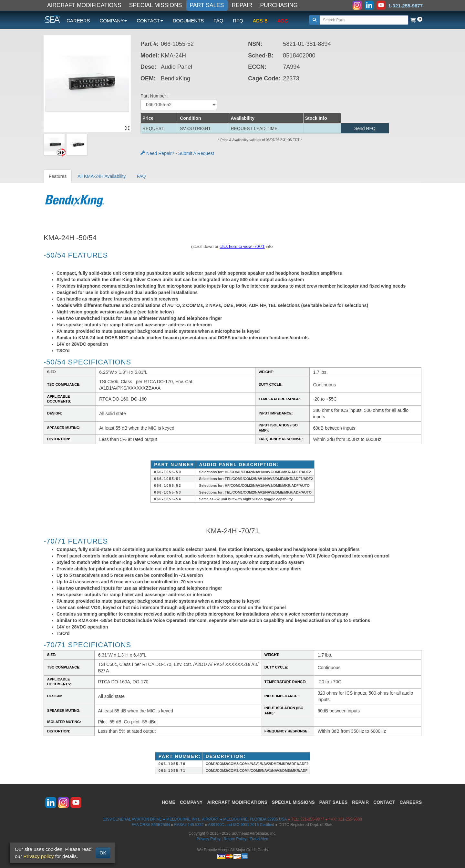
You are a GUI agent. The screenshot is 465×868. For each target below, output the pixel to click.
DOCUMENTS (188, 20)
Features (58, 176)
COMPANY (191, 802)
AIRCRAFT (237, 802)
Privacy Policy (209, 839)
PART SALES (207, 5)
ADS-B (260, 20)
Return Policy (235, 839)
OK (103, 853)
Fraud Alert (259, 839)
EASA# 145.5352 (189, 825)
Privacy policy (38, 856)
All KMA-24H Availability (102, 176)
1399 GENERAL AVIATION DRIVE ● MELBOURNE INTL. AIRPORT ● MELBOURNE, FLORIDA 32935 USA (195, 819)
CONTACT (384, 802)
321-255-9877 (312, 819)
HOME (169, 802)
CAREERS (78, 20)
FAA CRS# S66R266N (150, 825)
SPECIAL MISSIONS (156, 5)
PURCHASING (279, 5)
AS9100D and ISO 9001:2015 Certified (241, 825)
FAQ (218, 20)
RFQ (238, 20)
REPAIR (242, 5)
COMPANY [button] (114, 20)
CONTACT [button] (150, 20)
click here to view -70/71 (242, 246)
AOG (283, 20)
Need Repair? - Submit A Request (177, 153)
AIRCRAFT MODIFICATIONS (84, 5)
